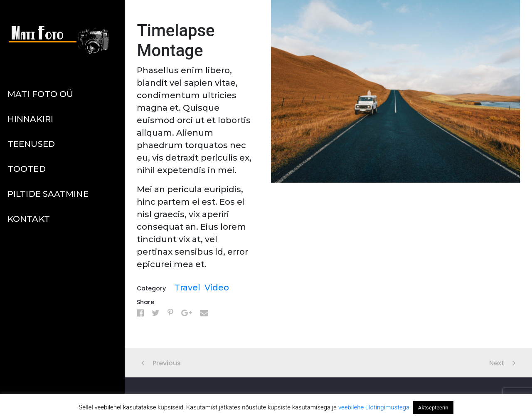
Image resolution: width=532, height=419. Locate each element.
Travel (187, 288)
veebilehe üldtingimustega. (375, 407)
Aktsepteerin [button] (433, 408)
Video (217, 288)
